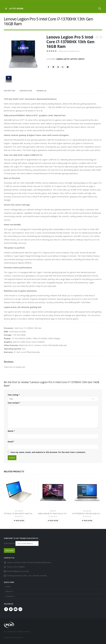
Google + (63, 67)
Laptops (74, 59)
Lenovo (81, 59)
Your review (14, 403)
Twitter (53, 67)
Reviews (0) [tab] (41, 91)
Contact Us (10, 596)
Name (11, 431)
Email (68, 67)
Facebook (48, 67)
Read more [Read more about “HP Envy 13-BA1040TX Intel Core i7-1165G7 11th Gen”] (20, 521)
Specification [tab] (26, 91)
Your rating (14, 395)
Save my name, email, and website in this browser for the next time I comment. (48, 452)
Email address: (21, 543)
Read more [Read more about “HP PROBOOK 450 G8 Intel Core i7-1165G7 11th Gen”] (88, 521)
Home (8, 587)
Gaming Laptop (63, 59)
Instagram (20, 609)
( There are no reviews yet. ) (69, 51)
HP (16, 511)
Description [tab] (9, 91)
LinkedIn (58, 67)
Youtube (16, 609)
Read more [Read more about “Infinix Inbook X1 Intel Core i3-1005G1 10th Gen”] (54, 521)
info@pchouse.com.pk (20, 571)
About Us (9, 591)
